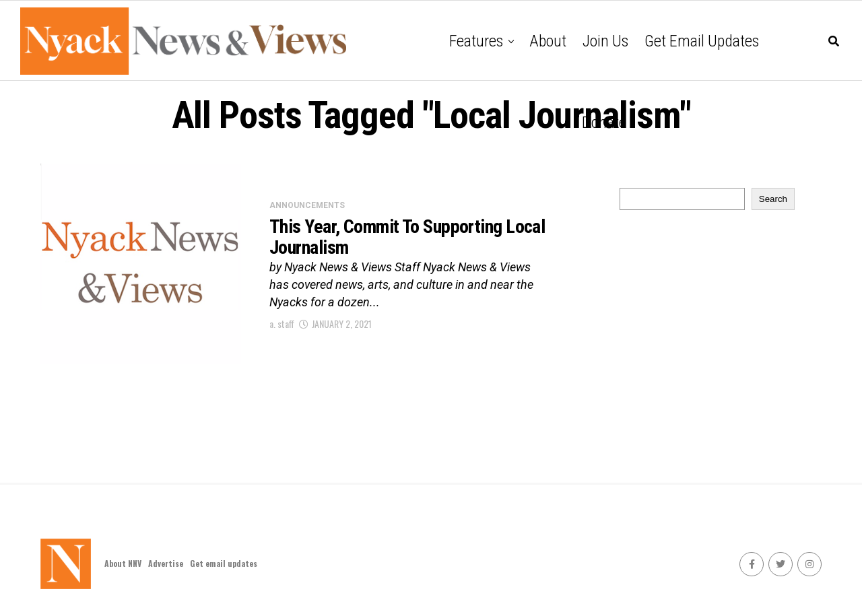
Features (476, 41)
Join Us (605, 41)
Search (773, 199)
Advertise (166, 563)
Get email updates (702, 41)
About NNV (123, 563)
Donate (604, 123)
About (548, 41)
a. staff (282, 323)
